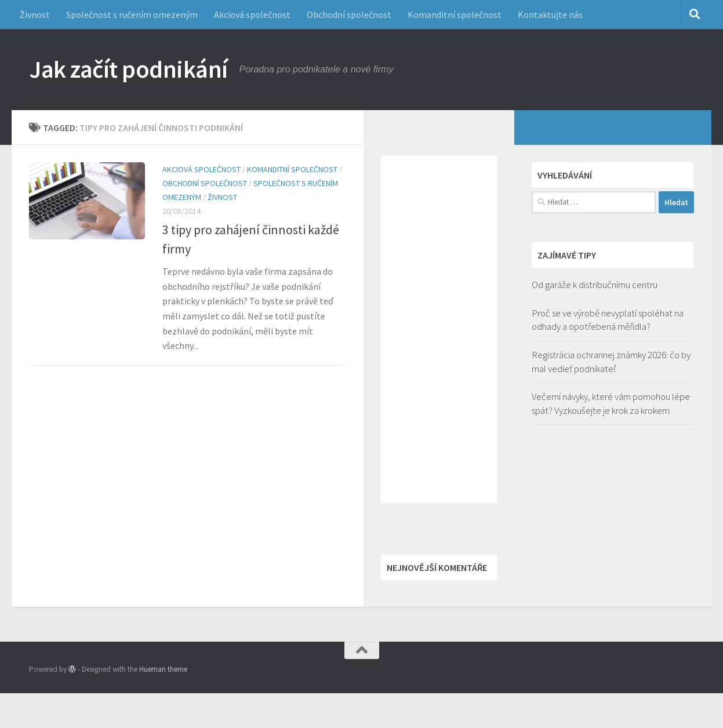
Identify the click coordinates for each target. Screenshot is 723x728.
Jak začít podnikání (128, 69)
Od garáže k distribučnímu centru (595, 285)
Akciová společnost (252, 14)
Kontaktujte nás (550, 14)
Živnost (35, 14)
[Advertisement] (439, 329)
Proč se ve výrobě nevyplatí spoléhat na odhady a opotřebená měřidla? (608, 320)
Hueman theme (163, 669)
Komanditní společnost (455, 14)
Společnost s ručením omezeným (132, 14)
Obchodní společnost (349, 14)
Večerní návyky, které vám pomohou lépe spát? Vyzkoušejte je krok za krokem (611, 403)
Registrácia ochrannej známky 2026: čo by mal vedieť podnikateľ (611, 362)
